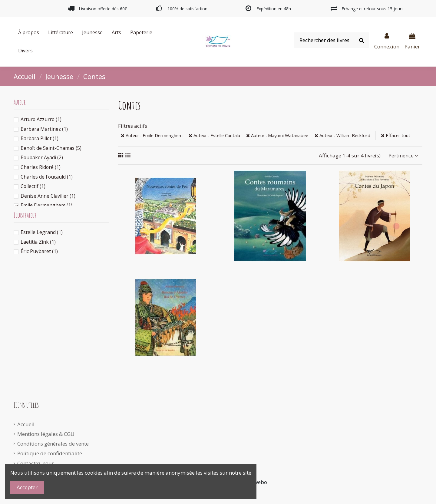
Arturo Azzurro (41, 119)
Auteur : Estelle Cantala (214, 135)
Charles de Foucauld (47, 177)
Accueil (26, 424)
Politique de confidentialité (50, 453)
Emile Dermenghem (46, 205)
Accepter (27, 487)
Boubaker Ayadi (42, 157)
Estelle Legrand (42, 232)
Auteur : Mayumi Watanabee (277, 135)
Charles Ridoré (41, 167)
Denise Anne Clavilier (48, 196)
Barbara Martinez (44, 129)
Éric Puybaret (39, 251)
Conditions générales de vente (53, 444)
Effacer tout (396, 135)
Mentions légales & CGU (46, 434)
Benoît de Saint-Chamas (51, 148)
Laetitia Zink (38, 242)
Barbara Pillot (40, 138)
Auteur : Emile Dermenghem (152, 135)
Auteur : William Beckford (342, 135)
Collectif (33, 186)
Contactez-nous (36, 463)
